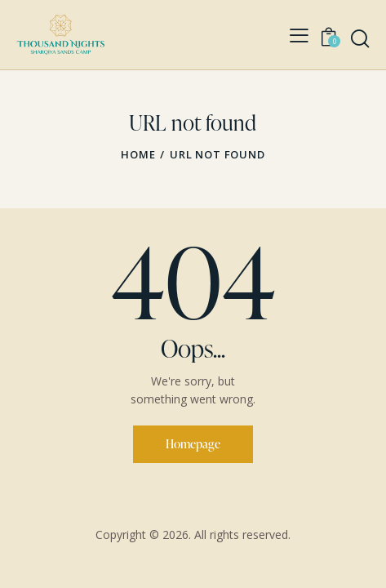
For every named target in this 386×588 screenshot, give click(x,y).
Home (138, 154)
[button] (299, 35)
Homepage (193, 444)
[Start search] (360, 38)
